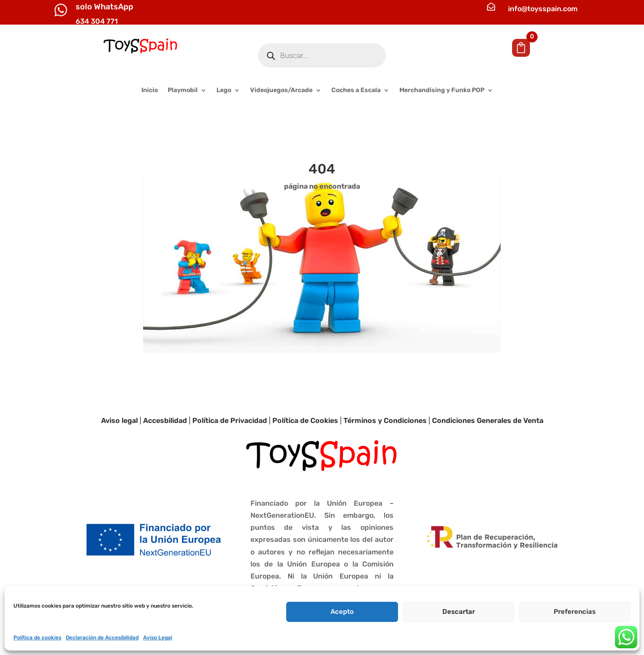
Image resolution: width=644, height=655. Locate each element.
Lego (224, 91)
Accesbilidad (165, 420)
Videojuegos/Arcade (281, 91)
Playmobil (183, 91)
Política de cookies (37, 638)
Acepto (342, 612)
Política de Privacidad (230, 420)
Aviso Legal (158, 638)
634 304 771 (97, 21)
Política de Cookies (305, 420)
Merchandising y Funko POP (442, 91)
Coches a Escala (356, 91)
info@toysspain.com (543, 9)
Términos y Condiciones (385, 420)
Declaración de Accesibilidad (102, 638)
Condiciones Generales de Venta (488, 420)
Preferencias (575, 612)
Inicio (150, 91)
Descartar (459, 612)
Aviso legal (119, 420)
